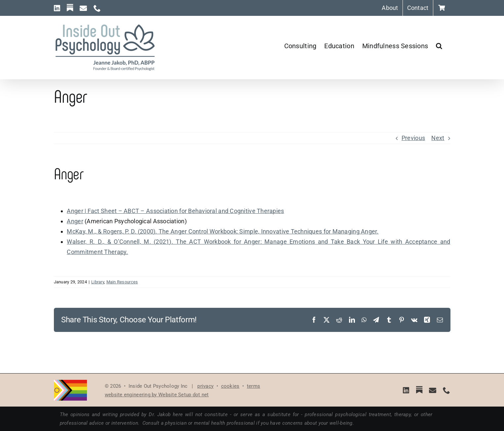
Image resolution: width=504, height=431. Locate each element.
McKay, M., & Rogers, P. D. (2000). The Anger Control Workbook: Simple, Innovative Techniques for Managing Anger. (223, 231)
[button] (439, 46)
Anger (75, 221)
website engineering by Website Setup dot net (157, 395)
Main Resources (122, 282)
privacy (205, 386)
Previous (413, 138)
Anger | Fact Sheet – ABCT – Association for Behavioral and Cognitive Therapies (175, 211)
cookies (230, 386)
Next (438, 138)
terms (253, 386)
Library (98, 282)
